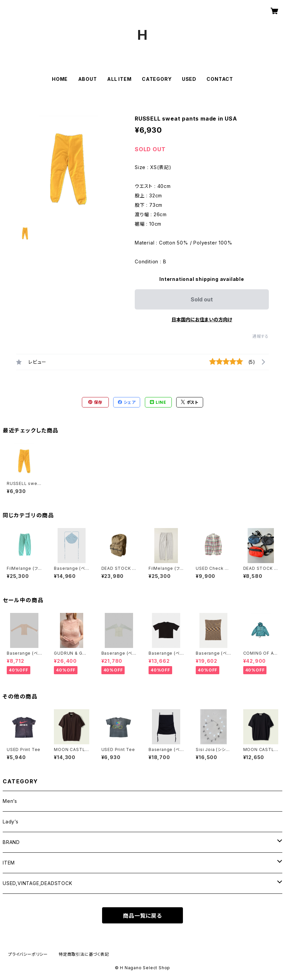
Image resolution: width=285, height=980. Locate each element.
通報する (261, 336)
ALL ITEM (119, 79)
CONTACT (220, 79)
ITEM (9, 863)
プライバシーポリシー (28, 954)
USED (189, 79)
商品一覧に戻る (142, 916)
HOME (60, 79)
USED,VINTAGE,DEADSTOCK (38, 883)
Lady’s (11, 822)
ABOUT (88, 79)
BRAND (11, 842)
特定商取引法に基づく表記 (84, 954)
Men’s (10, 801)
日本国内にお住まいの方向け (202, 319)
